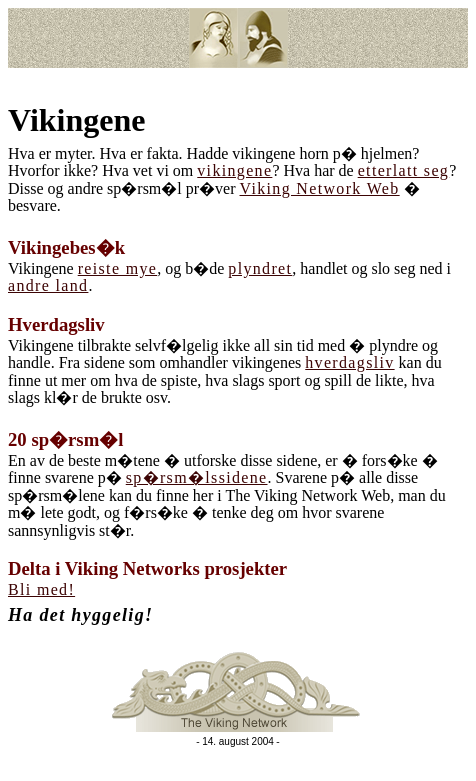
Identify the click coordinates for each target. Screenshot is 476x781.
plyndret (260, 268)
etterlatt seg (404, 170)
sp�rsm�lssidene (197, 477)
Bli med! (41, 589)
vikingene (234, 170)
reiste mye (118, 268)
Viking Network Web (320, 188)
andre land (48, 285)
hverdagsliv (349, 362)
